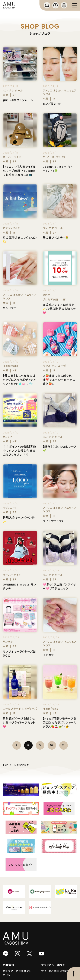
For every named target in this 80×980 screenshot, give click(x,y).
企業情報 (8, 965)
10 (52, 745)
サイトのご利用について (56, 971)
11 (63, 745)
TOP (5, 765)
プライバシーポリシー (55, 965)
